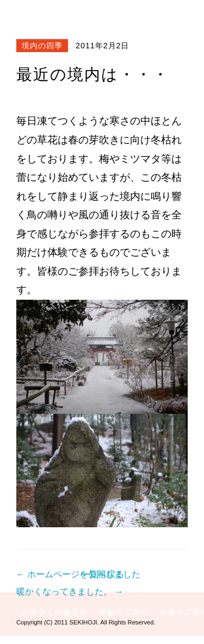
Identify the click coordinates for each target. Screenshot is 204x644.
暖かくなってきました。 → (70, 592)
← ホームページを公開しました (78, 574)
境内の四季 (42, 46)
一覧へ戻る (102, 574)
